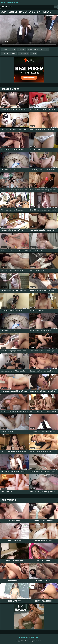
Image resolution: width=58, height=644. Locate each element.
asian (6, 50)
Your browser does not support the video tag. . (29, 31)
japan (34, 53)
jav (31, 50)
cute (14, 50)
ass (15, 53)
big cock (7, 53)
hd (47, 50)
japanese (22, 50)
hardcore (39, 50)
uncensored (24, 53)
